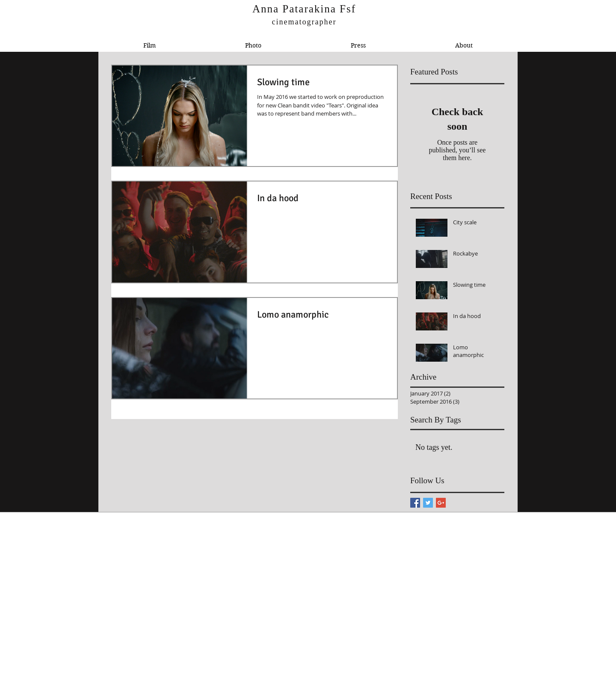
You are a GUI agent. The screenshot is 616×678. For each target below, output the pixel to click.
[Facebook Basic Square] (415, 503)
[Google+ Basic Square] (441, 503)
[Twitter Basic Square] (428, 503)
